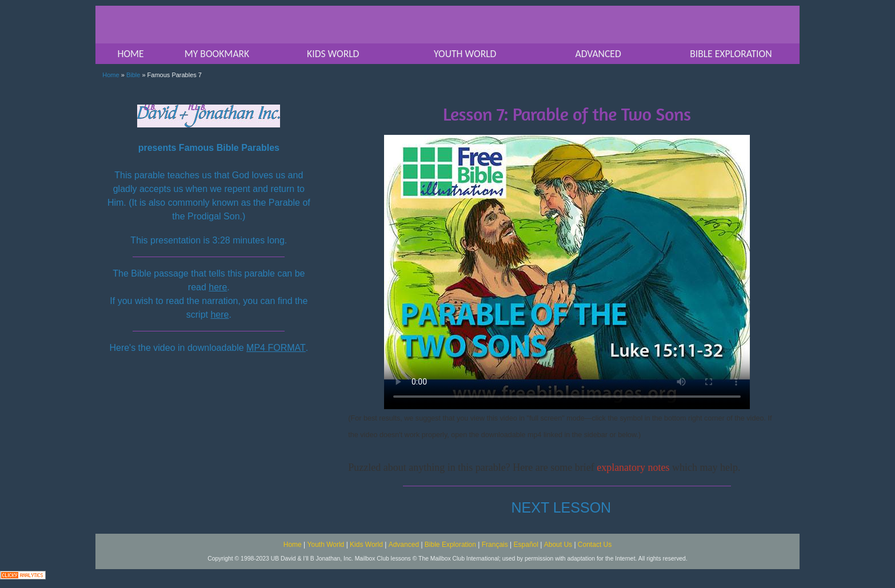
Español (526, 545)
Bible (133, 75)
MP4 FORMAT (276, 348)
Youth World (326, 545)
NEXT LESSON (562, 507)
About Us (558, 545)
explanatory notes (633, 467)
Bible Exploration (450, 545)
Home (111, 75)
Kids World (366, 545)
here (218, 287)
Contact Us (595, 545)
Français (495, 545)
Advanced (404, 545)
